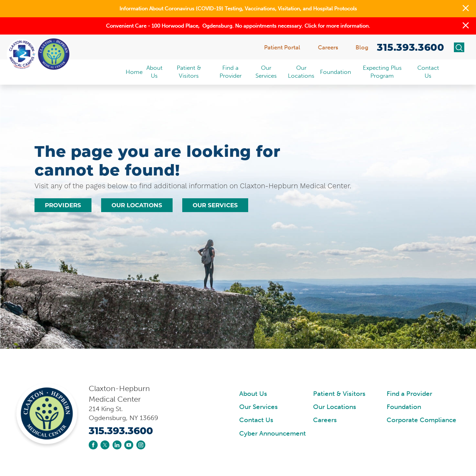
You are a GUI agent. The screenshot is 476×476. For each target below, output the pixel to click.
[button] (466, 8)
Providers (63, 205)
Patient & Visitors (339, 394)
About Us (253, 394)
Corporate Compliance (421, 420)
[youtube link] (129, 445)
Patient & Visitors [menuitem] (189, 72)
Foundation (404, 407)
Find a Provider (409, 394)
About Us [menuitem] (154, 72)
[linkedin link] (117, 445)
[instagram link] (141, 445)
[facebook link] (93, 445)
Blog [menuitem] (362, 47)
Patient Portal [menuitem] (282, 47)
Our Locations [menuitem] (301, 72)
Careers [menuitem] (328, 47)
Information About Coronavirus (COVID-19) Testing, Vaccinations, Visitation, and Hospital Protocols (238, 9)
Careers (325, 420)
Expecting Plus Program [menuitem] (382, 72)
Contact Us (256, 420)
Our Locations (137, 205)
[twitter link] (105, 445)
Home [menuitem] (134, 72)
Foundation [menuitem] (336, 72)
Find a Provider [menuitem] (231, 72)
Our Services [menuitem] (266, 72)
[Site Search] (459, 47)
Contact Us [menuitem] (428, 72)
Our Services (215, 205)
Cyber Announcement (273, 434)
